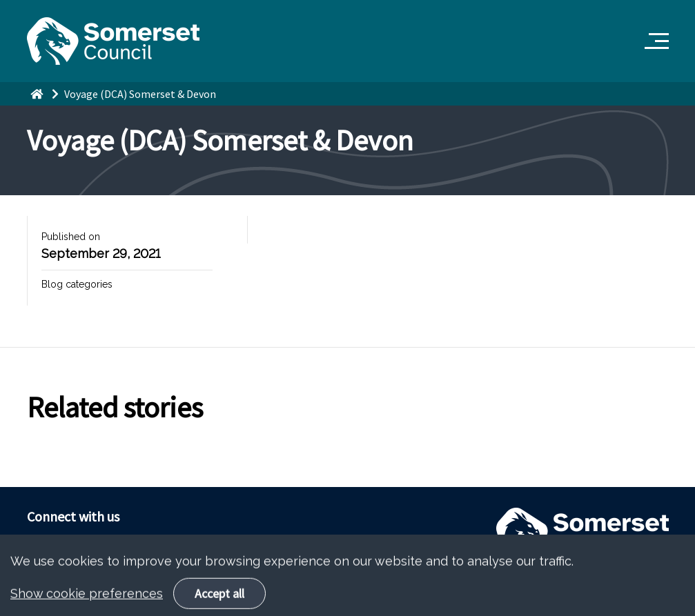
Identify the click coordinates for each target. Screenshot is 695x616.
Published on (71, 237)
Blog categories (77, 284)
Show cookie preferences (87, 604)
